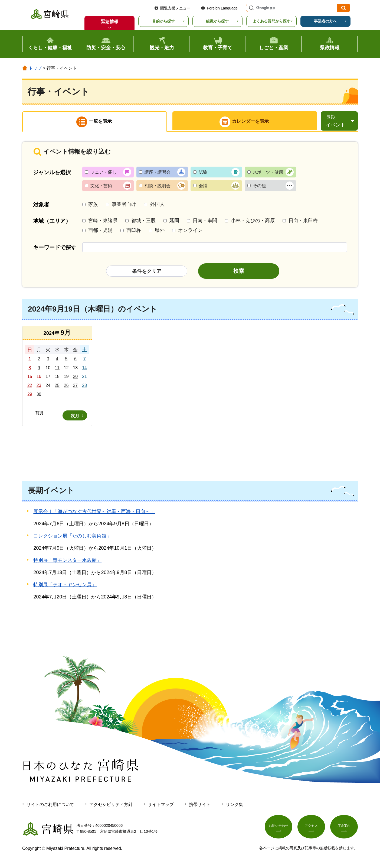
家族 (93, 206)
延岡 (174, 222)
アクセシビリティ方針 (111, 806)
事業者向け (124, 206)
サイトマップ (161, 806)
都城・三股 (143, 222)
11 (57, 369)
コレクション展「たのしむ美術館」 (72, 537)
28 (84, 387)
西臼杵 (134, 232)
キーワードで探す (55, 249)
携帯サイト (200, 806)
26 (66, 387)
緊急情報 (110, 22)
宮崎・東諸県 (103, 222)
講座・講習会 (158, 174)
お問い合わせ (279, 829)
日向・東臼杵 (303, 222)
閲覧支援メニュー (175, 8)
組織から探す (217, 21)
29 (30, 396)
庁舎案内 (344, 829)
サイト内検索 (251, 8)
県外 (160, 232)
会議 (203, 187)
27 (75, 387)
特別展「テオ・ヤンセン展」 (65, 586)
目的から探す (163, 21)
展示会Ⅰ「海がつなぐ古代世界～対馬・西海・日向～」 (94, 513)
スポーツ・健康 (268, 174)
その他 (259, 187)
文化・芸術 (101, 187)
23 (39, 387)
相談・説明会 (158, 187)
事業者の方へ (325, 21)
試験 (203, 174)
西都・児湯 (100, 232)
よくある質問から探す (271, 21)
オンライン (190, 232)
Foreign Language (222, 8)
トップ (35, 68)
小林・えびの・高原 (253, 222)
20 (75, 378)
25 (57, 387)
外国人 (157, 206)
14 (84, 369)
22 (30, 387)
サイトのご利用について (50, 806)
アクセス (311, 829)
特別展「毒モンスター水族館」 (67, 562)
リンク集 (234, 806)
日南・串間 (205, 222)
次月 (75, 417)
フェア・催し (103, 174)
